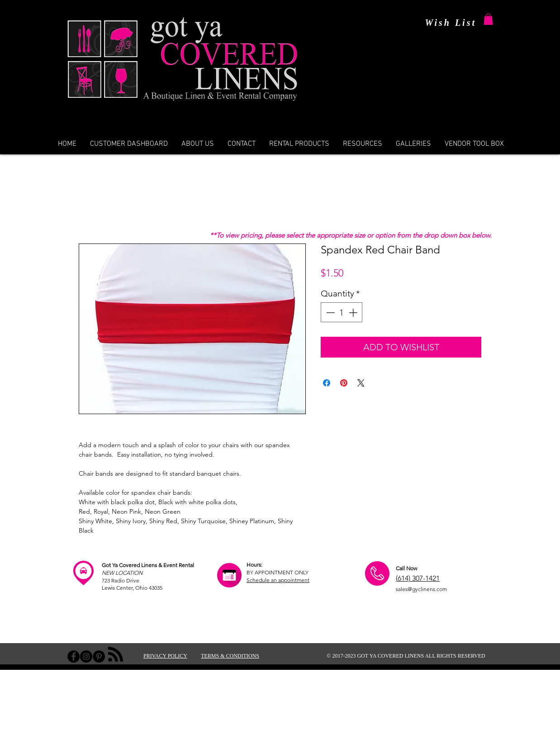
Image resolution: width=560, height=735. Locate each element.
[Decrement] (330, 313)
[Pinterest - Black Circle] (99, 656)
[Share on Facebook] (327, 383)
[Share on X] (361, 383)
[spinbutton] (342, 313)
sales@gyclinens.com (421, 589)
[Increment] (354, 313)
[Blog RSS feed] (116, 655)
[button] (488, 19)
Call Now (406, 568)
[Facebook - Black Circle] (74, 656)
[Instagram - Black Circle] (86, 656)
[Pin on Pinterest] (344, 383)
